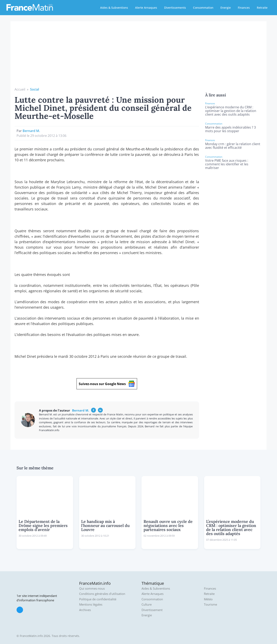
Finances (244, 8)
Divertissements (175, 8)
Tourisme (210, 604)
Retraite (262, 8)
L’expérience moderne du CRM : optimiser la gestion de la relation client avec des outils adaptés (231, 111)
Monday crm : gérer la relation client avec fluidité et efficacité (233, 146)
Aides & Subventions (114, 8)
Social (35, 89)
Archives (85, 610)
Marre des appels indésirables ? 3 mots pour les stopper (230, 129)
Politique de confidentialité (98, 599)
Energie (226, 8)
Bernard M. (31, 131)
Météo (208, 599)
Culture (147, 604)
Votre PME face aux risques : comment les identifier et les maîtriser (227, 164)
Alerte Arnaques (146, 8)
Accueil (20, 89)
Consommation (203, 8)
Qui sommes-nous (92, 589)
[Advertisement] (138, 57)
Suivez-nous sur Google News (107, 384)
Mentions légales (91, 604)
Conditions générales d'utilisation (102, 594)
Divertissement (152, 610)
